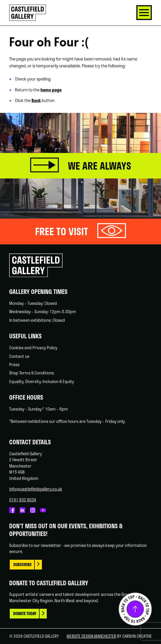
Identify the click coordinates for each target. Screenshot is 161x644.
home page (51, 90)
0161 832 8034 (23, 500)
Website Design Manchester (91, 636)
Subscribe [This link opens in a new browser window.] (22, 565)
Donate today (25, 613)
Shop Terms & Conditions (32, 373)
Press (14, 364)
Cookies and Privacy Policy (33, 347)
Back (36, 100)
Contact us (19, 356)
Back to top (135, 609)
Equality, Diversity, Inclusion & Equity (42, 381)
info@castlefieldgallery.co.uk (36, 489)
